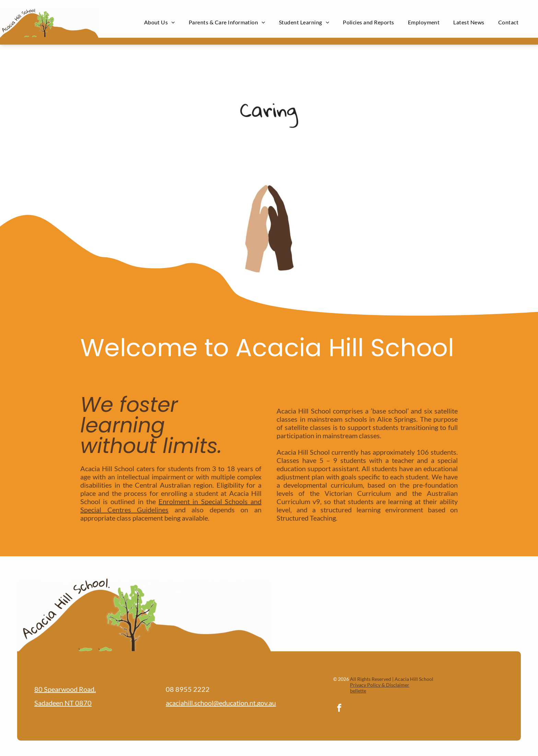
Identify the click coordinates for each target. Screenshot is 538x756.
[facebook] (339, 709)
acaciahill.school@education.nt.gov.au (221, 703)
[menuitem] (160, 22)
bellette (358, 691)
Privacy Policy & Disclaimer (380, 685)
